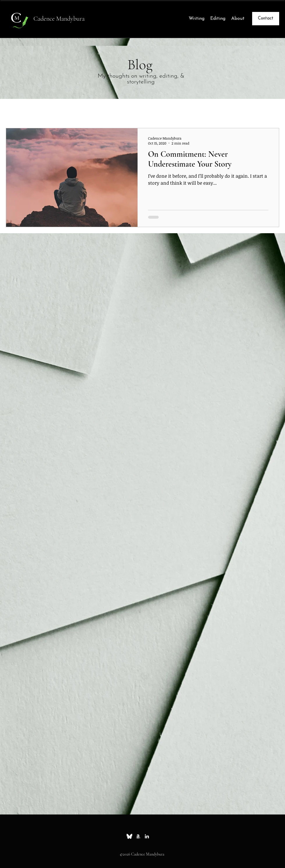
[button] (272, 111)
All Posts (16, 110)
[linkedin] (147, 836)
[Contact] (266, 19)
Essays (45, 110)
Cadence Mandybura (59, 19)
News (100, 110)
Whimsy (73, 110)
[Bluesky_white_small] (129, 836)
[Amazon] (138, 836)
